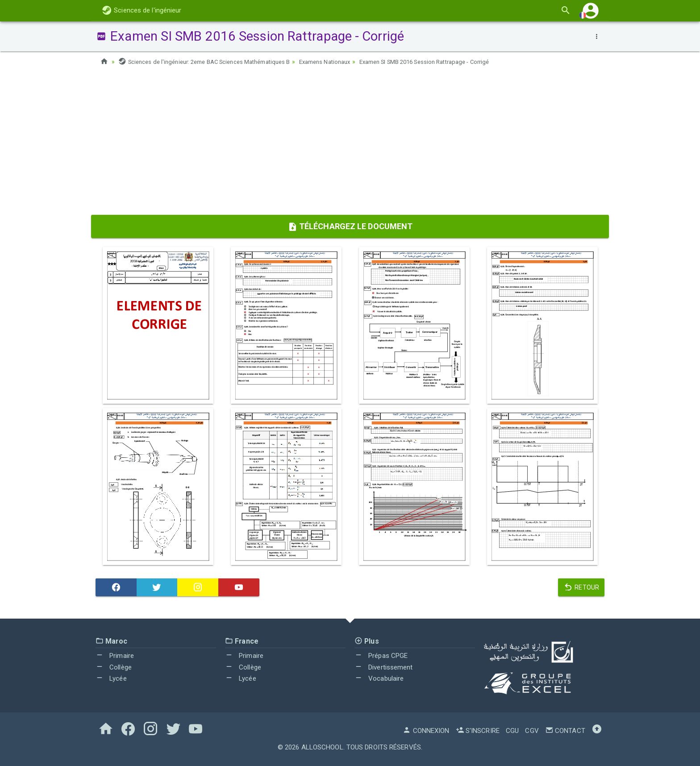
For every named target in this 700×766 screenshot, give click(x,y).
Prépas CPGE (381, 656)
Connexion (426, 731)
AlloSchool (322, 747)
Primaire (115, 656)
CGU (512, 731)
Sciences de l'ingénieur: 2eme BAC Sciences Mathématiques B (212, 62)
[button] (591, 10)
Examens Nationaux (344, 62)
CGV (532, 731)
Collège (114, 667)
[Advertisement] (350, 143)
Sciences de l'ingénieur (142, 10)
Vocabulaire (379, 678)
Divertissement (384, 667)
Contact (565, 731)
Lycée (111, 678)
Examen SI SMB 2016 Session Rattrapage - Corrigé (454, 62)
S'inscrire (478, 731)
